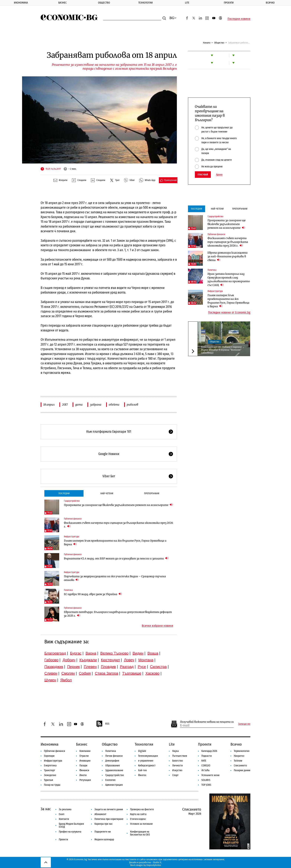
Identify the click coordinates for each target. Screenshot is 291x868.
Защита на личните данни (109, 809)
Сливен (51, 673)
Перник (73, 667)
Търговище (132, 673)
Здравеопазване (114, 770)
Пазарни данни (242, 770)
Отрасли (84, 756)
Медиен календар (104, 839)
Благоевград (55, 653)
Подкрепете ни (103, 832)
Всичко (270, 3)
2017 (65, 405)
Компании (85, 751)
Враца (153, 653)
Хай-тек (142, 770)
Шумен (50, 680)
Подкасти (207, 756)
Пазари (83, 766)
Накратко (239, 756)
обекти (114, 405)
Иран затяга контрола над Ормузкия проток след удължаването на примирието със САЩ (229, 279)
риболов (133, 405)
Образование (113, 766)
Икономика (21, 3)
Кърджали (88, 660)
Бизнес (62, 3)
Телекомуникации (148, 756)
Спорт (175, 775)
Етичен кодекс (138, 819)
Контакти (64, 819)
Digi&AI (142, 751)
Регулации (85, 780)
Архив (219, 175)
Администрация (114, 785)
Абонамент (100, 814)
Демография (112, 761)
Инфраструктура (72, 537)
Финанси (84, 770)
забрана (96, 405)
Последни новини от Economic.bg (229, 312)
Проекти (229, 3)
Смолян (68, 673)
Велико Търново (115, 653)
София (85, 673)
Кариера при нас (104, 824)
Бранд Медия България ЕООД (71, 825)
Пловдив (108, 667)
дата (79, 405)
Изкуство (177, 770)
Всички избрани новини (157, 626)
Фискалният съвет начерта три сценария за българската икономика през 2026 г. (118, 525)
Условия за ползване (141, 824)
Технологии (145, 3)
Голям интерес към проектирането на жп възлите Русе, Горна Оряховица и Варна (115, 542)
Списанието (240, 766)
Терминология (242, 751)
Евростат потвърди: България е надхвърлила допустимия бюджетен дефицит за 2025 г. (118, 614)
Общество (104, 3)
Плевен (90, 667)
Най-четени (107, 493)
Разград (127, 667)
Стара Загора (107, 673)
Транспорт (50, 770)
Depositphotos (154, 865)
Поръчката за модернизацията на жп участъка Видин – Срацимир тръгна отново (115, 578)
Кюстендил (110, 660)
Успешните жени (210, 775)
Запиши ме (244, 724)
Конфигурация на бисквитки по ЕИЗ (140, 833)
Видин (138, 653)
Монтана (146, 660)
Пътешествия (180, 756)
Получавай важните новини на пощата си (207, 722)
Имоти (83, 775)
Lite (187, 3)
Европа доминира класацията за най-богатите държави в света (228, 256)
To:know (238, 761)
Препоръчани (152, 493)
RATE (204, 761)
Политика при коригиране (109, 819)
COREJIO (206, 766)
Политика (68, 590)
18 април (49, 405)
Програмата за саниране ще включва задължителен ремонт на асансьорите (118, 505)
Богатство (178, 761)
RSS (103, 724)
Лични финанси (114, 756)
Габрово (51, 660)
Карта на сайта (138, 814)
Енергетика (50, 766)
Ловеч (129, 660)
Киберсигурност (147, 766)
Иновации (85, 761)
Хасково (152, 673)
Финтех (142, 775)
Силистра (158, 667)
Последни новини (239, 19)
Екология (110, 780)
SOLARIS (206, 780)
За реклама (65, 809)
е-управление (146, 761)
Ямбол (66, 680)
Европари (49, 756)
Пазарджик (54, 667)
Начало (207, 43)
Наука (175, 751)
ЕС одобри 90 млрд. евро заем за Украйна (93, 594)
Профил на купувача (70, 832)
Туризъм (49, 780)
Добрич (69, 660)
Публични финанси (73, 519)
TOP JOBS (206, 785)
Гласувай (203, 175)
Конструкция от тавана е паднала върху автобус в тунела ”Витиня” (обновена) (221, 350)
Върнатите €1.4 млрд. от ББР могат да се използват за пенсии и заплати (116, 558)
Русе (142, 667)
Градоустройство (72, 501)
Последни (64, 493)
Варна (91, 653)
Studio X (157, 862)
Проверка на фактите (142, 809)
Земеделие (50, 775)
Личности (178, 766)
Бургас (76, 653)
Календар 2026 (209, 751)
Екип (62, 814)
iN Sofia (205, 770)
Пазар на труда (52, 785)
